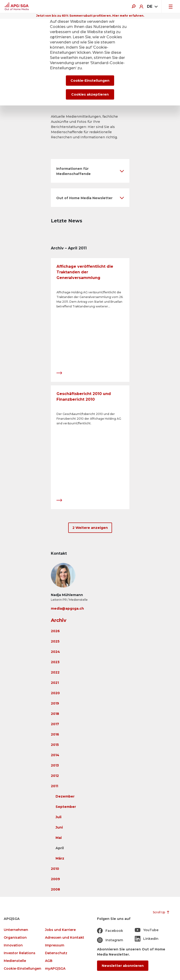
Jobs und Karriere (60, 930)
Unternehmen (16, 930)
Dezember (65, 796)
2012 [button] (55, 776)
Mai (59, 838)
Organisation (15, 938)
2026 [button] (55, 631)
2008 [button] (55, 889)
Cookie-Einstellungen (22, 969)
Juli (58, 817)
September (66, 807)
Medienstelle (15, 961)
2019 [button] (55, 703)
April (60, 848)
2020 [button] (55, 693)
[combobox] (152, 7)
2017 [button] (55, 724)
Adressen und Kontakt (65, 938)
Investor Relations (20, 953)
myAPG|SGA (55, 969)
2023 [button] (55, 662)
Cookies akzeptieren (90, 94)
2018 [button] (55, 714)
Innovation (13, 945)
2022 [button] (55, 672)
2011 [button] (54, 786)
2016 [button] (55, 734)
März (60, 858)
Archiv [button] (59, 620)
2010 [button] (55, 869)
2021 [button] (55, 683)
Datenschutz (56, 953)
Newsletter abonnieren (123, 966)
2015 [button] (55, 745)
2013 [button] (55, 765)
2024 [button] (55, 652)
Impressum (55, 945)
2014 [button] (55, 755)
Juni (59, 827)
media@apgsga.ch (67, 608)
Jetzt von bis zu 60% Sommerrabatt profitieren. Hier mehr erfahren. (90, 16)
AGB (49, 961)
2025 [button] (55, 641)
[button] (90, 171)
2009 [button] (55, 879)
